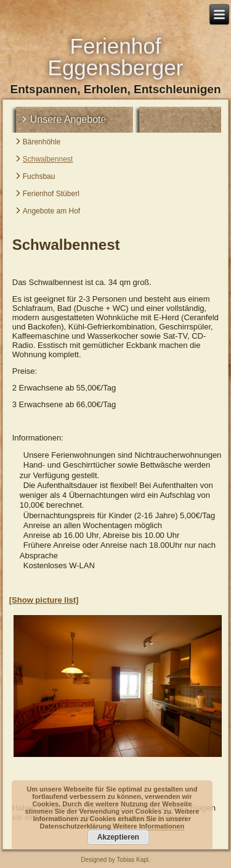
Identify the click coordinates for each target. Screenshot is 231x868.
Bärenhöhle (42, 142)
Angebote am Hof (51, 211)
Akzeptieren (118, 837)
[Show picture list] (44, 600)
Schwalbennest (48, 159)
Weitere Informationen (148, 826)
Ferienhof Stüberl (51, 194)
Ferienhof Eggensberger (116, 57)
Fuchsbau (39, 176)
